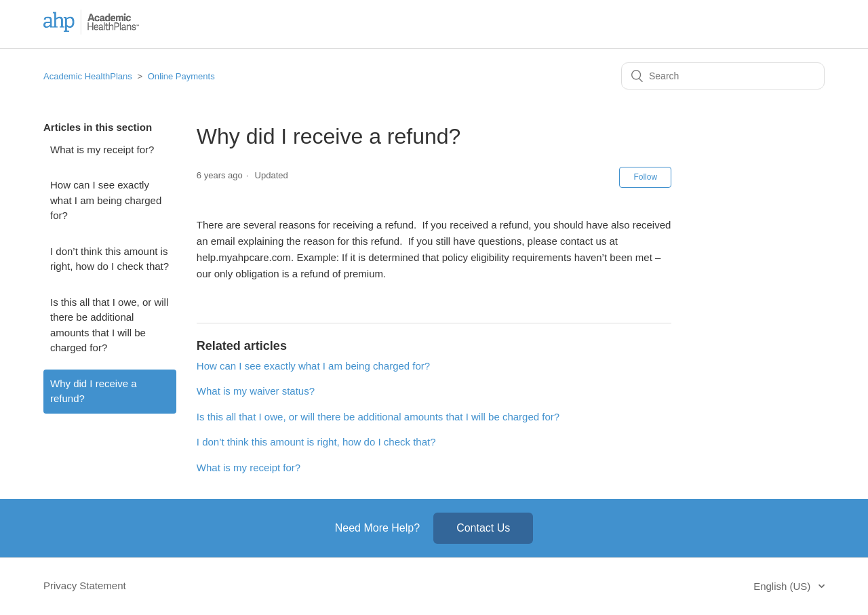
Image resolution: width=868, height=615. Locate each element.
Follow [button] (645, 177)
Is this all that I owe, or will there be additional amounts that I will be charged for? (109, 325)
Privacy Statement (85, 586)
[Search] (723, 76)
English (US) (783, 586)
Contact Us (483, 528)
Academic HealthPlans (88, 76)
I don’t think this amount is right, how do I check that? (110, 259)
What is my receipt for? (102, 150)
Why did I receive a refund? (94, 391)
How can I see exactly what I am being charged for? (106, 200)
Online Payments (181, 76)
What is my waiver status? (256, 391)
